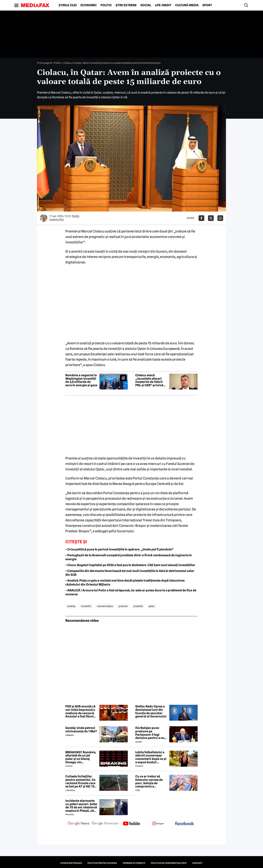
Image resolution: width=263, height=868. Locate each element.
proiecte (138, 606)
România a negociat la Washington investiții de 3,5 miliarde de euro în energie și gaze (81, 380)
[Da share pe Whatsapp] (220, 218)
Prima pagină (44, 63)
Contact (197, 863)
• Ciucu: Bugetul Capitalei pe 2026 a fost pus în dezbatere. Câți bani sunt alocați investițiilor (130, 565)
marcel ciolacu (105, 606)
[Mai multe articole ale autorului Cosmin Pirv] (44, 218)
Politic (106, 5)
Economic (89, 5)
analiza (71, 606)
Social (146, 5)
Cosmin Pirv (57, 219)
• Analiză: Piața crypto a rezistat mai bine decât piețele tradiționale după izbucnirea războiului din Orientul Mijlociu (125, 583)
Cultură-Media (187, 5)
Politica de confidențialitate (169, 863)
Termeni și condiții (134, 863)
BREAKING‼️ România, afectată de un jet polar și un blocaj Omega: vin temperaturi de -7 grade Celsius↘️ (81, 757)
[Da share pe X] (211, 218)
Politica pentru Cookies (102, 863)
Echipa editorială (71, 863)
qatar (152, 606)
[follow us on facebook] (184, 824)
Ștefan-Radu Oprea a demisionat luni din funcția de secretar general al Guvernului (151, 711)
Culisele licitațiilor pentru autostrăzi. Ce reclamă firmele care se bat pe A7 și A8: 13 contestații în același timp (80, 781)
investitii (86, 606)
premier (123, 606)
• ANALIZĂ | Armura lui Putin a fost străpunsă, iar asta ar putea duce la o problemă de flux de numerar (131, 592)
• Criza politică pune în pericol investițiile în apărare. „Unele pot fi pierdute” (119, 549)
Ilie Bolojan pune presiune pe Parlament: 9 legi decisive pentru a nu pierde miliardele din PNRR (150, 733)
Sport (207, 5)
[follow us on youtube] (131, 824)
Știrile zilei (68, 5)
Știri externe (126, 5)
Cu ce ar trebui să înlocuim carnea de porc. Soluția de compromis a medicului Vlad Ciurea (151, 781)
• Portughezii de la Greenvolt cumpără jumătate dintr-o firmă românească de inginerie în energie (129, 557)
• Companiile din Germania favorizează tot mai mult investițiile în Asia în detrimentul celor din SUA (130, 573)
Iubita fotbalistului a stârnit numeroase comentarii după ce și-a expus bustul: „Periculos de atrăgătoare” (151, 757)
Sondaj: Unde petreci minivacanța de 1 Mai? (81, 730)
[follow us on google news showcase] (105, 824)
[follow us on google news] (79, 824)
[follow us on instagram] (158, 824)
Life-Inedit (163, 5)
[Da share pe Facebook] (201, 218)
